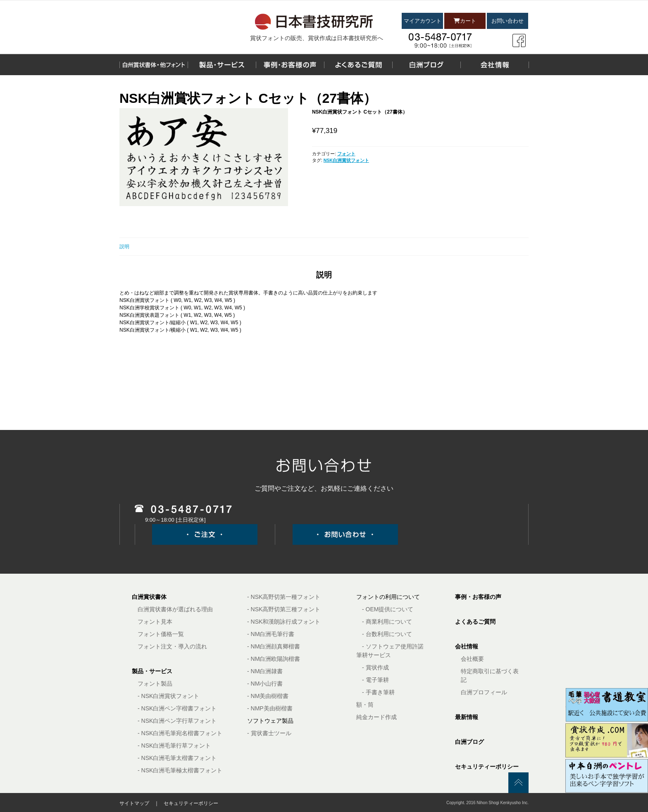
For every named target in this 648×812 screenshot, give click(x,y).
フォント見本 (155, 622)
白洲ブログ (469, 742)
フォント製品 (155, 684)
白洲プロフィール (484, 692)
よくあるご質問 (475, 622)
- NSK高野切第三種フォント (284, 609)
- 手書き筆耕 (378, 692)
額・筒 (365, 705)
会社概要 (472, 659)
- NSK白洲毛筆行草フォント (174, 746)
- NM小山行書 (265, 684)
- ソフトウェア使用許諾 (393, 646)
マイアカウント (423, 21)
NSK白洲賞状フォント (346, 160)
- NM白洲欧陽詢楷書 (274, 659)
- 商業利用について (387, 622)
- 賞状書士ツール (269, 733)
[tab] (324, 247)
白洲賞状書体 (149, 597)
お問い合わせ (507, 21)
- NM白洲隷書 (265, 671)
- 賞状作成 (375, 667)
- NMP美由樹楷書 (270, 708)
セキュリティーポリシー (487, 767)
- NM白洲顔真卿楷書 (274, 646)
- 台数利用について (387, 634)
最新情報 (467, 717)
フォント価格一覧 (161, 634)
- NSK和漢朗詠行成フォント (284, 622)
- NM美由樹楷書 (268, 696)
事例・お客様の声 (478, 597)
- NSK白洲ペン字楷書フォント (177, 708)
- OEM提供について (388, 609)
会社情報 (467, 646)
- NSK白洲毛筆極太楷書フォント (180, 770)
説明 (124, 247)
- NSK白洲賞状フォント (168, 696)
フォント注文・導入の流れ (172, 646)
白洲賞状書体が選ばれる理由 (175, 609)
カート (465, 21)
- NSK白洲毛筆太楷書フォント (177, 758)
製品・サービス (152, 671)
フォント (346, 154)
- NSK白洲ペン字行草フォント (177, 721)
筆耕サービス (374, 655)
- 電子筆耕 (375, 680)
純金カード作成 (376, 717)
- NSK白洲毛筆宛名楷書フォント (180, 733)
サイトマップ (134, 803)
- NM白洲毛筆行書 (271, 634)
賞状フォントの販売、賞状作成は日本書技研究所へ (317, 38)
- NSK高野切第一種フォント (284, 597)
